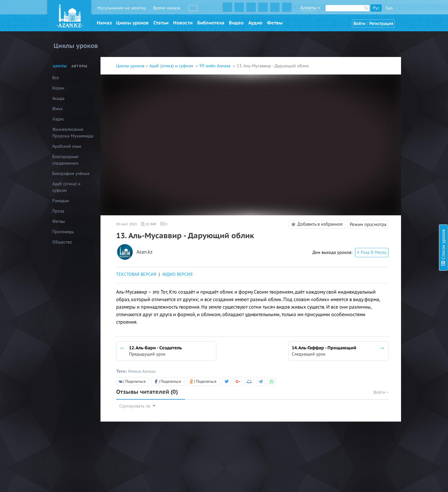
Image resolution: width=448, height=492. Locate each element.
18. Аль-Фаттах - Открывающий (394, 201)
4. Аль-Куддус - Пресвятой (389, 70)
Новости (183, 23)
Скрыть (436, 12)
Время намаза (167, 8)
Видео (236, 23)
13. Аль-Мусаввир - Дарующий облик (400, 156)
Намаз (104, 23)
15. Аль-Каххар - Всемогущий (392, 176)
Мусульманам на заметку (122, 8)
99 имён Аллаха (216, 66)
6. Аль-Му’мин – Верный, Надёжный (398, 87)
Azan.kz (144, 252)
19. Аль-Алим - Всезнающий (390, 210)
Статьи (161, 23)
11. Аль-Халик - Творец (386, 136)
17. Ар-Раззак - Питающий (389, 193)
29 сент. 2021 (127, 224)
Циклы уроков (132, 23)
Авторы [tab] (80, 66)
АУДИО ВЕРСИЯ (177, 274)
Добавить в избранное (316, 224)
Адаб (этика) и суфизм (172, 66)
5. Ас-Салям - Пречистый (387, 78)
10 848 (149, 224)
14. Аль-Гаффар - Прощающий (393, 167)
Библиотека (211, 23)
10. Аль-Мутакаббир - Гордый (392, 127)
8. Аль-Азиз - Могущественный (393, 104)
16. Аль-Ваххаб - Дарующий (391, 184)
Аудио (255, 23)
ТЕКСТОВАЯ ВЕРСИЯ (136, 274)
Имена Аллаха (142, 371)
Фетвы (275, 23)
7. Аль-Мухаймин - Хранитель (392, 95)
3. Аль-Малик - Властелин (388, 62)
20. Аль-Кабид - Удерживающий (395, 218)
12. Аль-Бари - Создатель (388, 144)
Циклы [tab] (60, 66)
